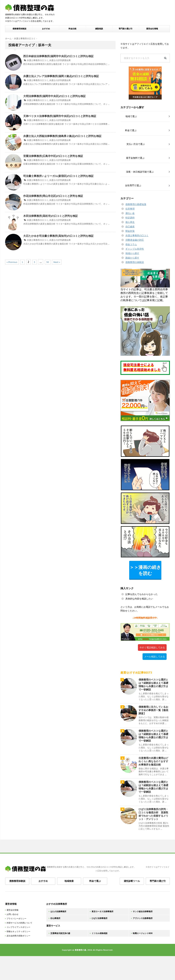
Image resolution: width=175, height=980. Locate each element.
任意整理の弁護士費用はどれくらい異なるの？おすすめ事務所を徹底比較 (153, 761)
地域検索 (69, 881)
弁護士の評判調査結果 (60, 60)
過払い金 (130, 213)
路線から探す (132, 258)
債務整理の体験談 (135, 262)
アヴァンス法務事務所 (143, 918)
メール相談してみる (155, 656)
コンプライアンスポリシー (18, 927)
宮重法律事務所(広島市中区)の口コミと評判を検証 (53, 156)
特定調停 (130, 218)
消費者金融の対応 (135, 240)
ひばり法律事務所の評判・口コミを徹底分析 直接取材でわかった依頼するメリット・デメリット (153, 814)
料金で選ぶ (95, 881)
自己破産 (130, 227)
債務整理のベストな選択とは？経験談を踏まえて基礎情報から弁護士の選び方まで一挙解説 (153, 685)
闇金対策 (130, 231)
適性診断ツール (132, 881)
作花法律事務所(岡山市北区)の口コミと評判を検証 (53, 196)
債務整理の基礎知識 (136, 204)
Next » (57, 262)
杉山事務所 (55, 918)
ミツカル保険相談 (100, 933)
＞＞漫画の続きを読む (145, 570)
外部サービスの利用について (19, 923)
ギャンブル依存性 (135, 249)
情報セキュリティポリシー (18, 931)
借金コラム (131, 244)
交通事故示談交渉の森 (60, 933)
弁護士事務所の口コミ (38, 60)
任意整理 (130, 209)
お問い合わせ (13, 914)
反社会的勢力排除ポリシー (18, 936)
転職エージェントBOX (143, 933)
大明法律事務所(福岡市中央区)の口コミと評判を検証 (54, 96)
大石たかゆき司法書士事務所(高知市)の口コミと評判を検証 (58, 236)
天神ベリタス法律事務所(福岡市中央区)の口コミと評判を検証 (60, 116)
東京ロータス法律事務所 (102, 911)
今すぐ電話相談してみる (152, 647)
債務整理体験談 (19, 29)
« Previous (12, 262)
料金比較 (73, 29)
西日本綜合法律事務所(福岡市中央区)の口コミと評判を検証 (58, 56)
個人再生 (130, 222)
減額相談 (99, 29)
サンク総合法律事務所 (143, 911)
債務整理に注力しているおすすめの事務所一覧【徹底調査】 (153, 710)
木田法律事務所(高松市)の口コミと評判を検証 (51, 216)
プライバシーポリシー (16, 919)
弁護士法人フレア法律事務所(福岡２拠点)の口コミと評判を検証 (61, 76)
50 (48, 262)
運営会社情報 (152, 29)
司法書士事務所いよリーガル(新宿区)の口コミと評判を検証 (58, 176)
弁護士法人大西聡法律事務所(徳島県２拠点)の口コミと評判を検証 (62, 136)
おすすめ (46, 29)
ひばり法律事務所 (100, 918)
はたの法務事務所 (58, 911)
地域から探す (132, 253)
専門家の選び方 (126, 29)
